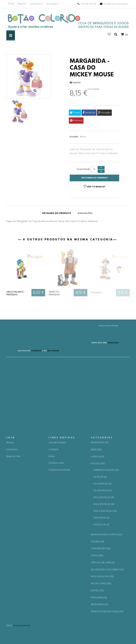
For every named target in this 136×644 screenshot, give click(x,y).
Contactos (12, 577)
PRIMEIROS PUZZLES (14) (106, 597)
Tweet (75, 113)
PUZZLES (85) (98, 591)
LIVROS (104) (97, 584)
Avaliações (85, 213)
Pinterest (76, 121)
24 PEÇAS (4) (100, 604)
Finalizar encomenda (59, 597)
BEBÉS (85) (96, 577)
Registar (22, 4)
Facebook (89, 113)
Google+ (104, 113)
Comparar (54, 577)
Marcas (10, 570)
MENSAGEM (94, 347)
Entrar (11, 4)
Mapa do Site (13, 583)
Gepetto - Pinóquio (55, 293)
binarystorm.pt (22, 628)
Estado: (74, 137)
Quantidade (83, 169)
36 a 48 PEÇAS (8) (102, 611)
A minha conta (56, 590)
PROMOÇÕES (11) (100, 570)
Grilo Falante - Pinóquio (16, 293)
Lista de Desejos (57, 570)
